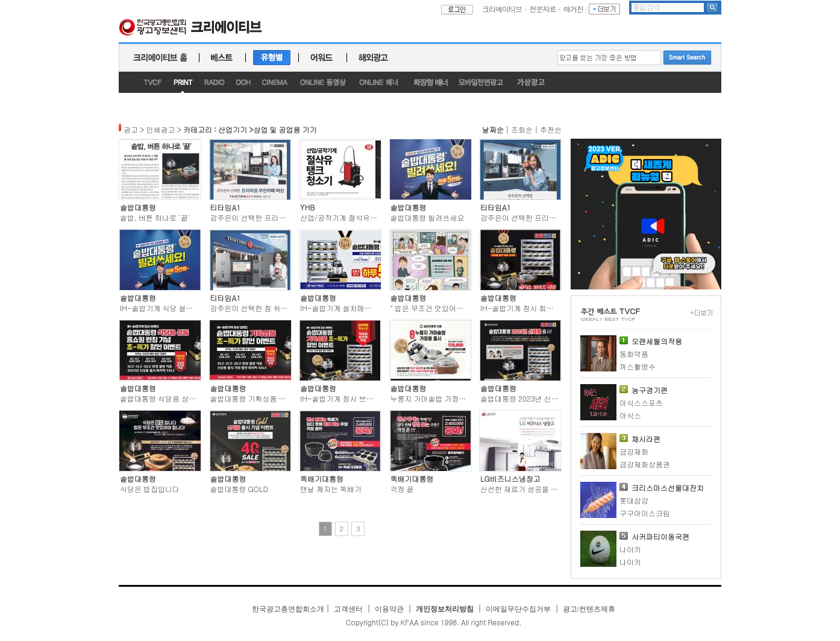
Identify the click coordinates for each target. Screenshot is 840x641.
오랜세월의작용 (657, 341)
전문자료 (543, 9)
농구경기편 (650, 390)
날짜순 (493, 129)
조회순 (522, 129)
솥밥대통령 (138, 207)
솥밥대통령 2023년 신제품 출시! (532, 398)
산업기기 (233, 129)
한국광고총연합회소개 (288, 609)
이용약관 (389, 609)
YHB (307, 207)
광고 (131, 129)
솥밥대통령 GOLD (240, 489)
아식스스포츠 (641, 403)
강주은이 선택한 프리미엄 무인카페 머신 (275, 217)
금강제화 (634, 451)
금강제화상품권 (645, 464)
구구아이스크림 (645, 513)
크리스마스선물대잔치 (668, 488)
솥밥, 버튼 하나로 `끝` (155, 217)
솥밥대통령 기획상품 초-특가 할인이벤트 (277, 398)
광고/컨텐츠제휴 (589, 609)
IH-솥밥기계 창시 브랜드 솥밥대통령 (359, 398)
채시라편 (646, 439)
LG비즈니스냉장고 (510, 478)
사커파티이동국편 (660, 536)
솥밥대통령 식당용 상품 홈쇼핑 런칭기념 (185, 398)
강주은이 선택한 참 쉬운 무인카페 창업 (273, 308)
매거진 (573, 9)
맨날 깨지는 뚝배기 (331, 489)
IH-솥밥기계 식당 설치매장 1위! (171, 308)
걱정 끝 (402, 489)
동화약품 (634, 354)
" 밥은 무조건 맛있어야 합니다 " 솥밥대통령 (460, 308)
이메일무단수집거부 (518, 609)
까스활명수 (638, 366)
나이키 (630, 549)
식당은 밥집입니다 (150, 489)
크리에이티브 (502, 9)
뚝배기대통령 (322, 478)
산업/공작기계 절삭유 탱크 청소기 (355, 217)
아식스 (630, 415)
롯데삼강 (634, 500)
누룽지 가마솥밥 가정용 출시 (437, 398)
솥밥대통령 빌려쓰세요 (428, 217)
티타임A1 (226, 207)
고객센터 (348, 609)
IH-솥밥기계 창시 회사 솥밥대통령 (536, 308)
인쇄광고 (161, 129)
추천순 (551, 129)
